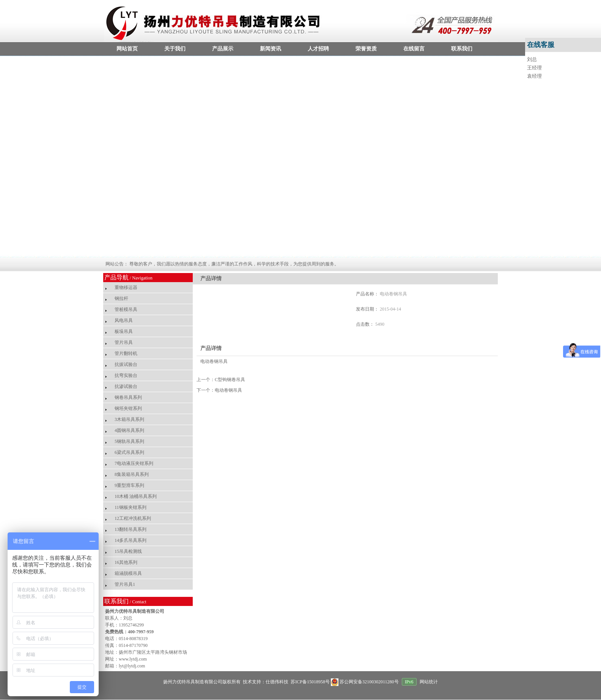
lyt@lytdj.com (132, 666)
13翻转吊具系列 (131, 529)
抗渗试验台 (126, 386)
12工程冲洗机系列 (133, 518)
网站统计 (429, 682)
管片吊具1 (125, 584)
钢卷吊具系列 (128, 397)
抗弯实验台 (126, 375)
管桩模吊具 (126, 309)
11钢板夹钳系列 (131, 507)
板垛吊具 (124, 331)
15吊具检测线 (128, 551)
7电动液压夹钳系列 (134, 463)
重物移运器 (126, 287)
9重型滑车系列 (129, 485)
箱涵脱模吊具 (128, 573)
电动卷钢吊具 (228, 390)
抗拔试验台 (126, 364)
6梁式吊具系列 (129, 452)
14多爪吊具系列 (131, 540)
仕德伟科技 (277, 682)
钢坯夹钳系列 (128, 408)
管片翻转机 (126, 353)
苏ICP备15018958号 (310, 682)
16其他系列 (126, 562)
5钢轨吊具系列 (129, 441)
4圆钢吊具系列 (129, 430)
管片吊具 (124, 342)
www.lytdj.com (133, 659)
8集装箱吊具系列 (132, 474)
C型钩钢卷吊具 (230, 380)
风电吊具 (124, 320)
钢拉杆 (121, 298)
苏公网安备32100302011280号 (365, 682)
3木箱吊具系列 (129, 419)
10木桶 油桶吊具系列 (136, 496)
